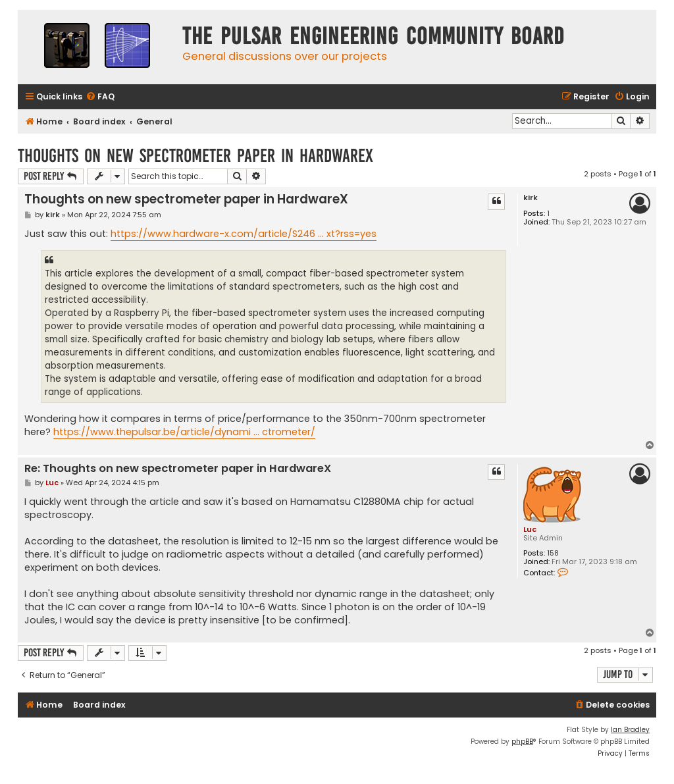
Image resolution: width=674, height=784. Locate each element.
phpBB (522, 742)
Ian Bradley (630, 730)
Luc (530, 529)
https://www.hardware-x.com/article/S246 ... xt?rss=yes (244, 234)
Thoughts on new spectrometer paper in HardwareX (195, 156)
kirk (531, 198)
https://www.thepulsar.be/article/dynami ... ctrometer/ (184, 432)
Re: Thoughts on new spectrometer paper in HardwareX (178, 469)
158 (553, 553)
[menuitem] (100, 97)
